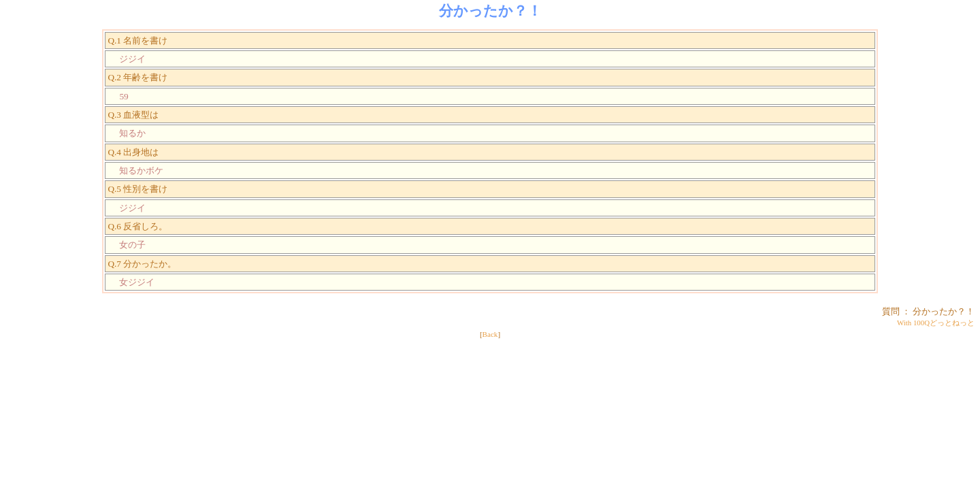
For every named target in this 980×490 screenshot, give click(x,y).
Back (490, 334)
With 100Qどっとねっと (936, 323)
